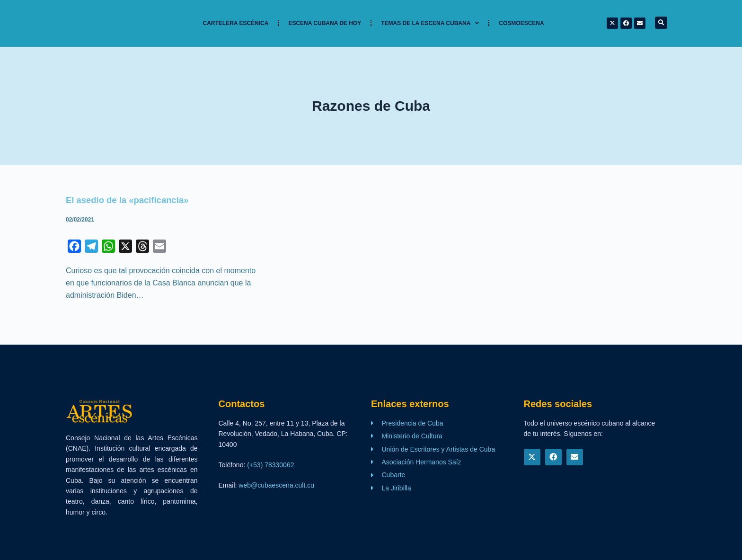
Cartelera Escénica (236, 23)
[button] (661, 23)
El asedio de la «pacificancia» (132, 200)
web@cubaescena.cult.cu (276, 485)
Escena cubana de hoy (325, 23)
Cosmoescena (521, 23)
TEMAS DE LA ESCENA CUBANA (430, 23)
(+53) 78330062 (270, 465)
